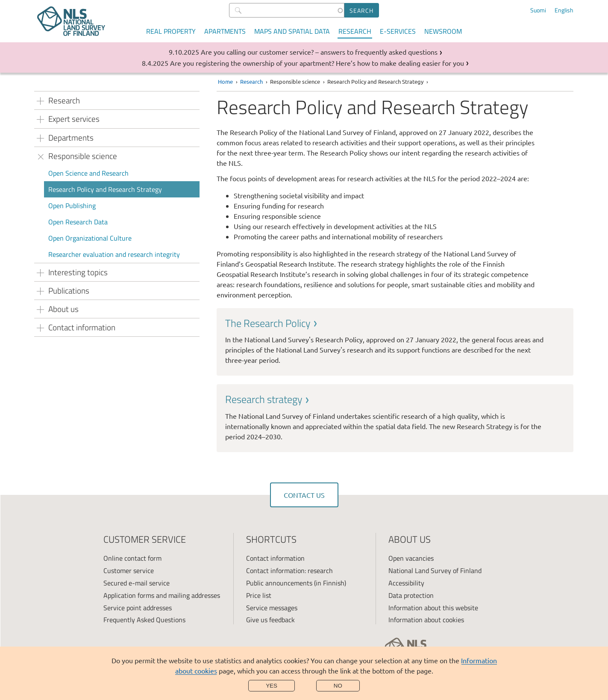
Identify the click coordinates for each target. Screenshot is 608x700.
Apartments (225, 31)
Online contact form (132, 558)
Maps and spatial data (292, 31)
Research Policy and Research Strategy (105, 189)
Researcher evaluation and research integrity (114, 254)
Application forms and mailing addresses (162, 595)
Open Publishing (72, 206)
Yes (272, 686)
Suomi (538, 10)
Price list (259, 595)
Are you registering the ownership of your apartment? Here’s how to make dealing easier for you (317, 63)
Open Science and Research (88, 173)
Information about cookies (426, 620)
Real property (171, 31)
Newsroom (443, 31)
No (338, 686)
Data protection (411, 595)
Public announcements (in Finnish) (296, 583)
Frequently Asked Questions (144, 620)
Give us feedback (270, 620)
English (564, 10)
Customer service (129, 571)
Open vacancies (411, 558)
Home (225, 81)
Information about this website (433, 608)
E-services (398, 31)
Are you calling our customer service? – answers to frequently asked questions (319, 52)
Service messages (272, 608)
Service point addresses (138, 608)
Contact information (275, 558)
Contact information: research (289, 571)
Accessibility (406, 583)
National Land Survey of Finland (435, 571)
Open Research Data (78, 222)
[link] (395, 341)
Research (355, 31)
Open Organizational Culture (90, 238)
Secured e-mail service (137, 583)
